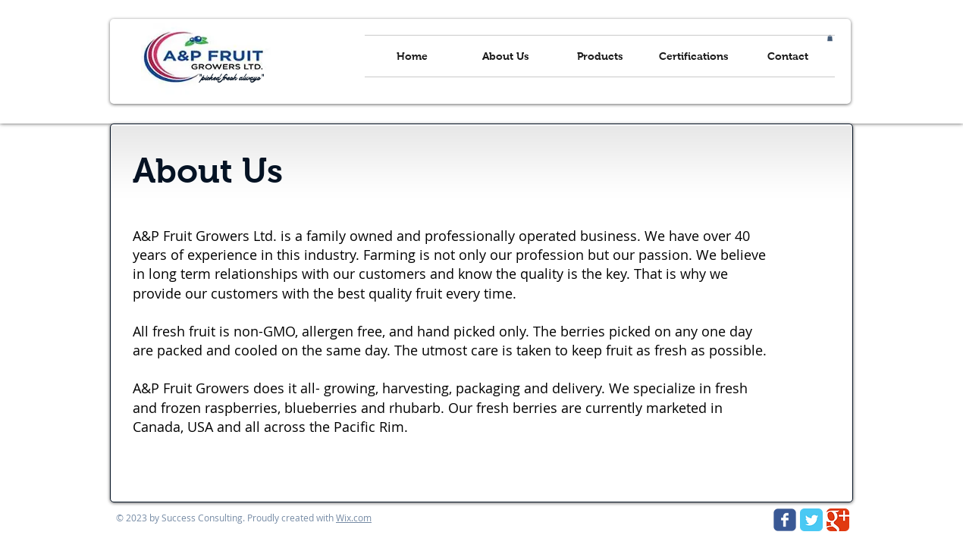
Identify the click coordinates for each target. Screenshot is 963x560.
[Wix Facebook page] (785, 520)
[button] (830, 38)
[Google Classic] (838, 520)
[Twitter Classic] (811, 520)
